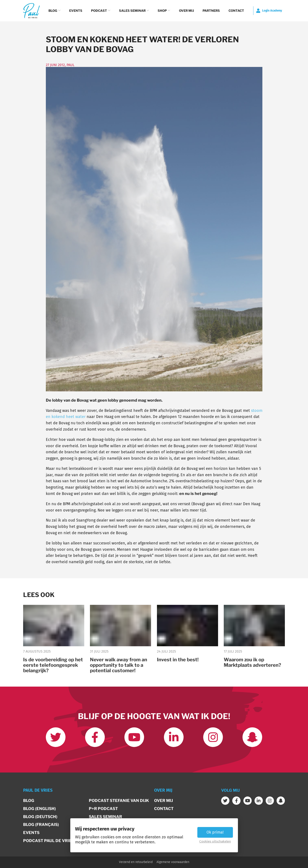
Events (76, 11)
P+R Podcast (103, 809)
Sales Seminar (134, 11)
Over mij (186, 11)
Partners (211, 11)
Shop (164, 11)
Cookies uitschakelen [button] (215, 842)
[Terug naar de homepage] (31, 11)
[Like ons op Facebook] (95, 737)
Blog (54, 11)
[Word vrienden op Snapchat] (252, 737)
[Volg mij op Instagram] (213, 737)
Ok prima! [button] (215, 832)
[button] (87, 792)
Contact (236, 11)
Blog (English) (40, 809)
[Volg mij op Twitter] (56, 737)
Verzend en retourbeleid (136, 862)
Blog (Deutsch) (40, 817)
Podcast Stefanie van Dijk (119, 801)
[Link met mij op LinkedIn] (174, 737)
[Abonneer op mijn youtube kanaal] (134, 737)
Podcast (101, 11)
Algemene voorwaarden (173, 862)
